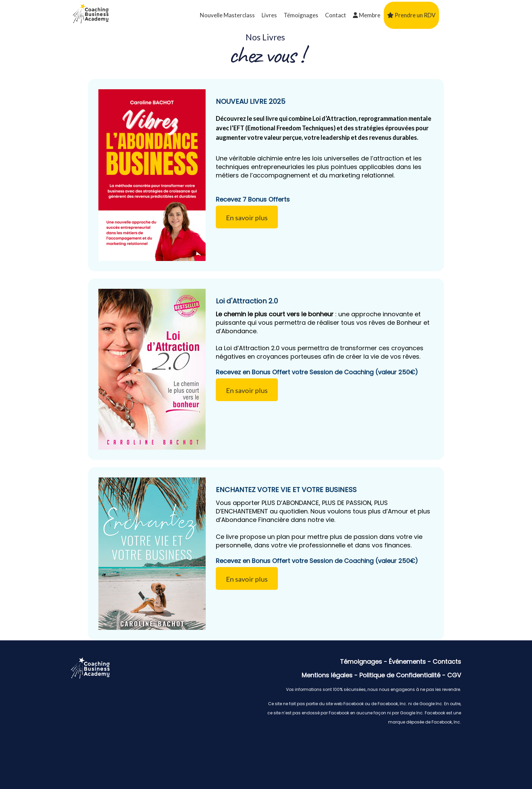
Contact (336, 15)
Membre (367, 15)
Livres (269, 15)
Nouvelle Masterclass (227, 15)
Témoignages (301, 15)
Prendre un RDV (411, 15)
